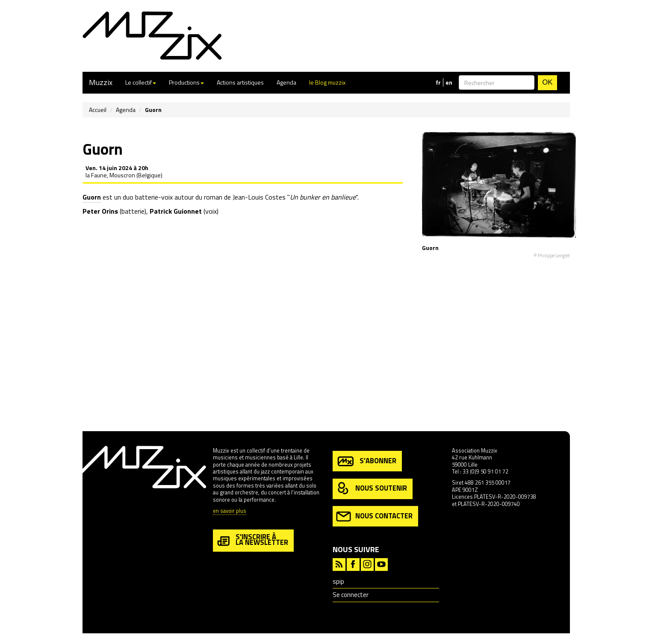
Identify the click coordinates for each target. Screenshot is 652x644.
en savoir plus (230, 511)
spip (338, 581)
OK (547, 82)
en (449, 82)
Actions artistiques (240, 82)
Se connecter (351, 595)
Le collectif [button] (141, 82)
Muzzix (101, 82)
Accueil (98, 110)
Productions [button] (186, 82)
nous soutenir (372, 489)
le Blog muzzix (327, 82)
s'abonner (366, 461)
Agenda (286, 82)
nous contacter (374, 516)
